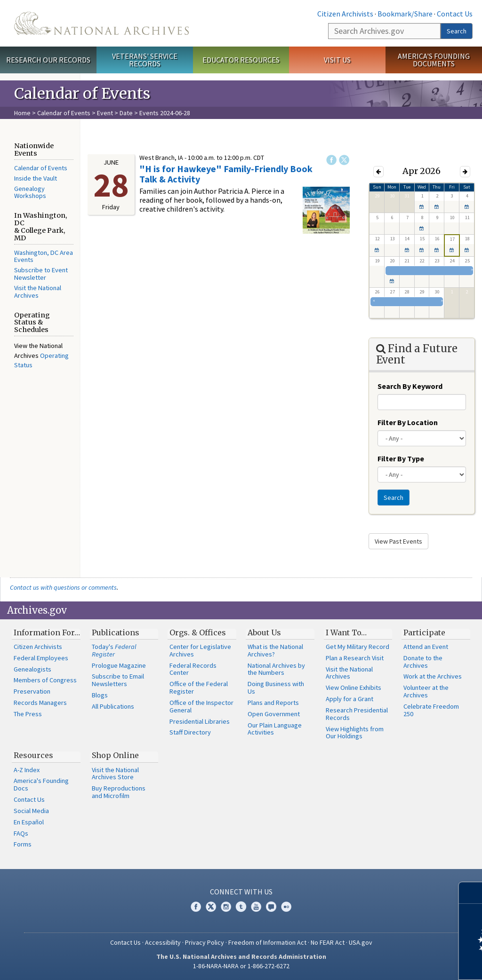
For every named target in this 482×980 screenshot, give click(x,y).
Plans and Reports (273, 703)
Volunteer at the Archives (426, 691)
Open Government (274, 714)
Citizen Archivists (345, 14)
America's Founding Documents (434, 60)
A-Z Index (27, 770)
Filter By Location (408, 422)
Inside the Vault (36, 178)
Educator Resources (241, 60)
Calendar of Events (64, 113)
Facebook (331, 160)
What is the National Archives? (275, 650)
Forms (23, 844)
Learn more (398, 963)
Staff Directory (190, 732)
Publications (116, 632)
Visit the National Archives (38, 292)
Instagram (226, 907)
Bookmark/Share (405, 14)
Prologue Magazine (119, 665)
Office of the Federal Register (199, 688)
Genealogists (32, 669)
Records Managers (40, 703)
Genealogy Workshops (30, 192)
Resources (33, 755)
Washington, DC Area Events (44, 256)
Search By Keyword (410, 386)
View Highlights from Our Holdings (355, 733)
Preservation (32, 691)
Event (105, 113)
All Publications (113, 706)
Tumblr (241, 907)
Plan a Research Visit (355, 658)
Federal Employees (41, 658)
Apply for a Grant (349, 699)
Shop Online (115, 755)
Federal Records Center (193, 669)
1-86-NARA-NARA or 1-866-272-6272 (241, 966)
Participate (424, 632)
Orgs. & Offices (198, 632)
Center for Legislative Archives (200, 650)
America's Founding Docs (41, 784)
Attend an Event (426, 647)
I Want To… (346, 632)
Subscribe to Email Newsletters (118, 680)
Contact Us (455, 14)
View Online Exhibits (353, 688)
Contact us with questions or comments (63, 587)
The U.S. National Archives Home (101, 23)
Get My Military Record (357, 647)
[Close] (471, 893)
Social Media (31, 811)
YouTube (256, 907)
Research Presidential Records (357, 714)
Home (22, 113)
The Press (28, 714)
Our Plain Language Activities (275, 729)
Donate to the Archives (423, 662)
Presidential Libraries (200, 721)
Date (126, 113)
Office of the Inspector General (201, 706)
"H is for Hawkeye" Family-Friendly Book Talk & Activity (226, 174)
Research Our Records (48, 60)
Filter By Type (401, 458)
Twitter (344, 160)
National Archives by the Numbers (276, 669)
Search (457, 31)
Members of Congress (45, 680)
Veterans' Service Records (145, 60)
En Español (29, 822)
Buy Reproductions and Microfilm (119, 792)
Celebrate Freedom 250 (431, 710)
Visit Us (337, 60)
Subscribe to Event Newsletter (41, 274)
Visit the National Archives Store (115, 774)
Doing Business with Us (276, 688)
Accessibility (163, 942)
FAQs (21, 833)
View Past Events (398, 541)
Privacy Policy (205, 942)
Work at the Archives (433, 676)
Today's (114, 650)
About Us (264, 632)
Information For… (47, 632)
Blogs (100, 695)
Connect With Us (241, 892)
